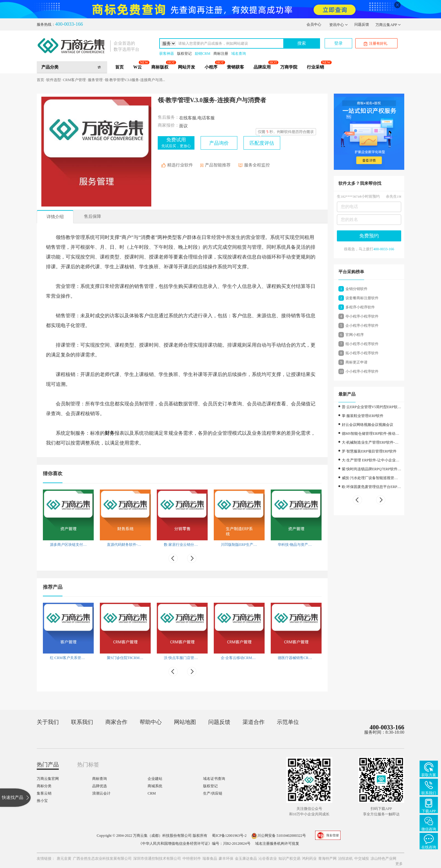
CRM (152, 793)
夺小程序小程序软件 (362, 316)
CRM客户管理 (75, 80)
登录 (338, 43)
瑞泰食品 (210, 859)
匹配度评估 (262, 143)
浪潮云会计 (101, 793)
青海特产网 (327, 859)
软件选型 (54, 80)
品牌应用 (262, 67)
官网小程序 (355, 335)
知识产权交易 (289, 859)
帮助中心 (151, 722)
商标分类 (44, 786)
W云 (138, 67)
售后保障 (92, 216)
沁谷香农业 (268, 859)
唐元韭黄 (64, 859)
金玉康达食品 (246, 859)
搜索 (302, 43)
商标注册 (221, 54)
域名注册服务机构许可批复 (277, 844)
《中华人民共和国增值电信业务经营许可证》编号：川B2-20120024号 (194, 844)
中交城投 (362, 859)
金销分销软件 (356, 289)
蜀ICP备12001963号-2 (229, 836)
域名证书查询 (214, 779)
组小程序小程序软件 (362, 344)
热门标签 (88, 765)
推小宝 (42, 801)
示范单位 (288, 722)
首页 (119, 67)
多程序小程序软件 (360, 307)
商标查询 (100, 779)
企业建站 (155, 779)
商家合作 (116, 722)
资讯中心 (339, 25)
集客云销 (44, 793)
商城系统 (155, 786)
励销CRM (203, 54)
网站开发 (187, 67)
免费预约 (369, 236)
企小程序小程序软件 (362, 326)
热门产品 (48, 765)
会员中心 (314, 24)
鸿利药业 (309, 859)
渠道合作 (254, 722)
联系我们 (82, 722)
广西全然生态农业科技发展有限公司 (102, 859)
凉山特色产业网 (383, 859)
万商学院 (289, 67)
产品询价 (219, 143)
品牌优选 (100, 786)
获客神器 (167, 54)
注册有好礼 (376, 44)
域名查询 (239, 54)
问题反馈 (362, 24)
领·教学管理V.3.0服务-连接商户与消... (135, 80)
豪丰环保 (226, 859)
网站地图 (185, 722)
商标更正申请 (356, 362)
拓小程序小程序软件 (362, 353)
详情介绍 (55, 217)
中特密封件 (192, 859)
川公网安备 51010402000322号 (279, 836)
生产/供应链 (213, 793)
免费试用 (176, 143)
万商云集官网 (48, 779)
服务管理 (95, 80)
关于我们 (48, 722)
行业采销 (315, 67)
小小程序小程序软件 (362, 371)
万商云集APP (388, 25)
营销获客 (236, 67)
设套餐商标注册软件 (362, 298)
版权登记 (184, 54)
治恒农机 (345, 859)
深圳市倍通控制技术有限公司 (157, 859)
